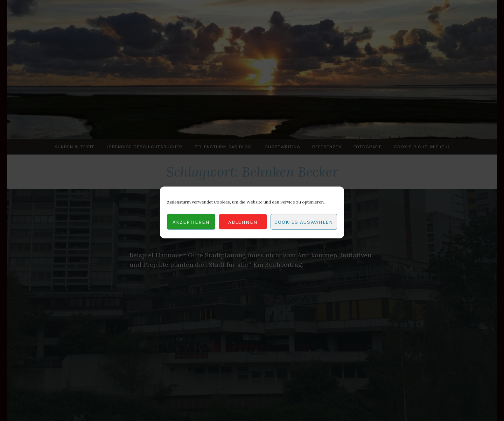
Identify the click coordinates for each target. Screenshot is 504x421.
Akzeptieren (191, 224)
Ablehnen (243, 224)
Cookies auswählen (304, 224)
